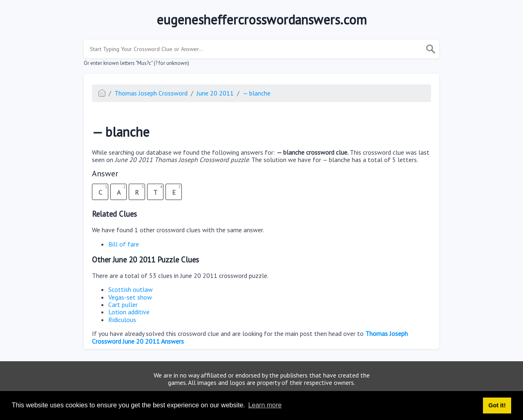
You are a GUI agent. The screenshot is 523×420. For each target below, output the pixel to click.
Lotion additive (129, 312)
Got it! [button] (497, 405)
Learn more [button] (265, 405)
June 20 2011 (215, 93)
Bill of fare (124, 244)
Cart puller (123, 304)
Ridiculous (122, 320)
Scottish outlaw (131, 289)
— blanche (257, 93)
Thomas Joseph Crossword (151, 93)
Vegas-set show (130, 297)
